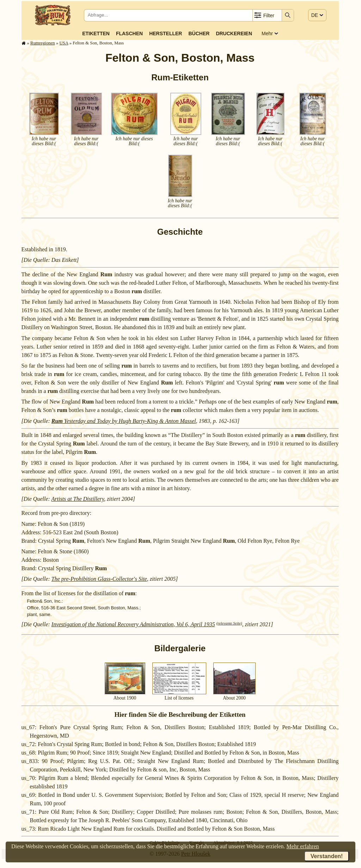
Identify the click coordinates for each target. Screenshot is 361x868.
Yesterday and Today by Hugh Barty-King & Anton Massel (124, 421)
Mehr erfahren (303, 846)
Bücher (199, 33)
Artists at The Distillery (78, 499)
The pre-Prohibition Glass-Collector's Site (99, 579)
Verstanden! (327, 856)
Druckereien (234, 33)
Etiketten (96, 33)
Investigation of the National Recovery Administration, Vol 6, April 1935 (133, 624)
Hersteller (166, 33)
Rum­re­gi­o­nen (43, 43)
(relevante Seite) (229, 623)
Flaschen (129, 33)
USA (64, 43)
